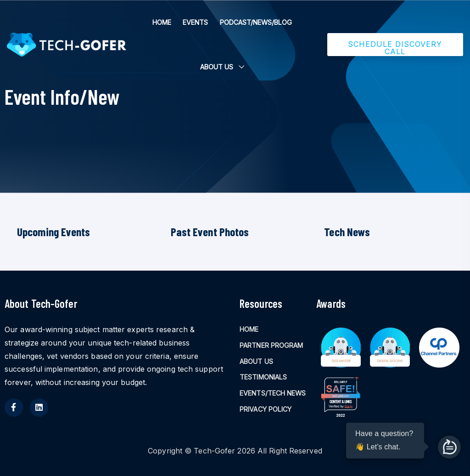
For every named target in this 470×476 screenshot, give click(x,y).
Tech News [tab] (347, 232)
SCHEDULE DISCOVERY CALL (395, 48)
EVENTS (195, 22)
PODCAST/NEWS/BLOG (256, 22)
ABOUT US (217, 67)
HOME (162, 22)
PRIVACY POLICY (266, 409)
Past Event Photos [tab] (210, 232)
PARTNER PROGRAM (271, 345)
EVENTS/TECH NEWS (273, 393)
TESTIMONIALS (263, 377)
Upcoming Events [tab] (54, 232)
